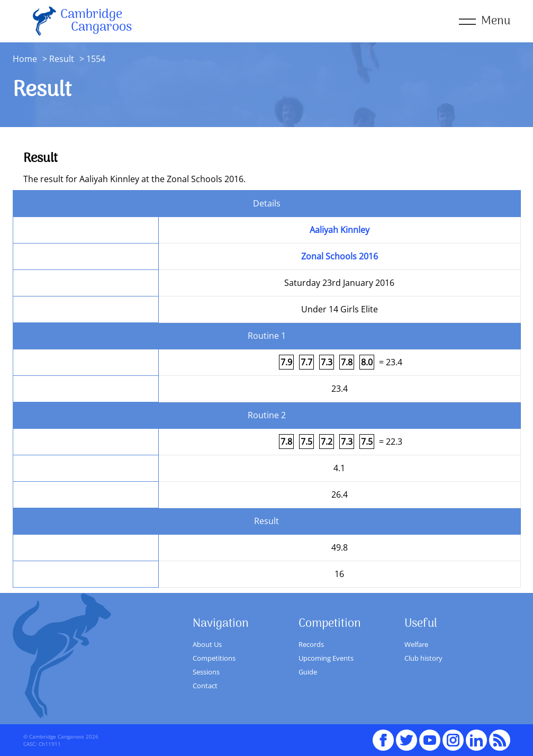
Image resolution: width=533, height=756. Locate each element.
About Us (207, 644)
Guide (308, 672)
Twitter (406, 735)
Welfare (416, 644)
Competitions (214, 658)
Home (25, 59)
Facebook (383, 735)
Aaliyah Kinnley (340, 230)
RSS (500, 735)
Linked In (476, 740)
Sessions (206, 672)
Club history (423, 658)
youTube (430, 735)
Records (311, 644)
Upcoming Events (326, 658)
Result (62, 59)
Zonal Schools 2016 (340, 256)
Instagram (453, 735)
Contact (205, 686)
